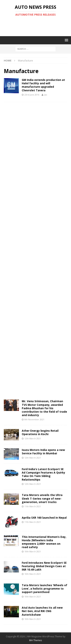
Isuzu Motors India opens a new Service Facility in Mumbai (43, 452)
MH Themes (35, 640)
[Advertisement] (37, 26)
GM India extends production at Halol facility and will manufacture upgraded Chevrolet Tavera (43, 85)
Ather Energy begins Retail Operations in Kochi (40, 432)
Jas (46, 95)
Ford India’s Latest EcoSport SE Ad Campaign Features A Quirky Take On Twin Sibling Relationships (43, 474)
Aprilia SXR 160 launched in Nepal (44, 518)
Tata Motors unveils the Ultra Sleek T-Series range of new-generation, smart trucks (42, 498)
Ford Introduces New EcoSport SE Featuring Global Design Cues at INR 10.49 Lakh (44, 566)
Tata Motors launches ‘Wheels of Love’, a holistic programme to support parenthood (44, 589)
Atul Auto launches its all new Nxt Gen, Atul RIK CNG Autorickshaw (42, 611)
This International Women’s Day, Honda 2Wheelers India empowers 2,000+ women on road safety (44, 542)
